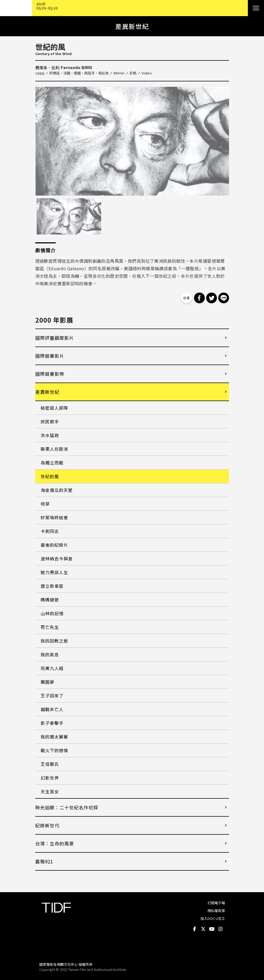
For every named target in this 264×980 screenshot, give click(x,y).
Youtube (212, 929)
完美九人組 (52, 668)
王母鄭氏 (50, 764)
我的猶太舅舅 (54, 737)
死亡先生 (50, 627)
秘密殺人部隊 (54, 408)
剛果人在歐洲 (54, 449)
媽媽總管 (50, 600)
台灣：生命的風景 (55, 843)
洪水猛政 (50, 435)
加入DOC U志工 (213, 918)
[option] (132, 141)
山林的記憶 (52, 613)
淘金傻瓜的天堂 (57, 490)
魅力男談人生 (54, 572)
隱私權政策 (216, 911)
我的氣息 (50, 654)
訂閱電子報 (216, 903)
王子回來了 (52, 696)
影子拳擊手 (52, 723)
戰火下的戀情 (54, 750)
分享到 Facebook (199, 298)
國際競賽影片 (50, 356)
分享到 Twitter (212, 298)
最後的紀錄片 (54, 545)
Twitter (203, 929)
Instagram (221, 929)
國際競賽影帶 (50, 374)
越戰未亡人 (52, 709)
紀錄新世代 (47, 825)
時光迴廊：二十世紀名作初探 (67, 807)
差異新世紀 (47, 392)
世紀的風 (50, 476)
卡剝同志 (50, 531)
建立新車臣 (52, 586)
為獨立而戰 (52, 463)
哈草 (45, 504)
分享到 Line (224, 298)
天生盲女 (50, 791)
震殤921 (44, 861)
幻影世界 (50, 778)
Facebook (195, 929)
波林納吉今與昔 (57, 559)
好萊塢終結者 (54, 517)
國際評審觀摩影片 (55, 338)
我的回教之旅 (54, 641)
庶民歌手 (50, 421)
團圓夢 (47, 682)
